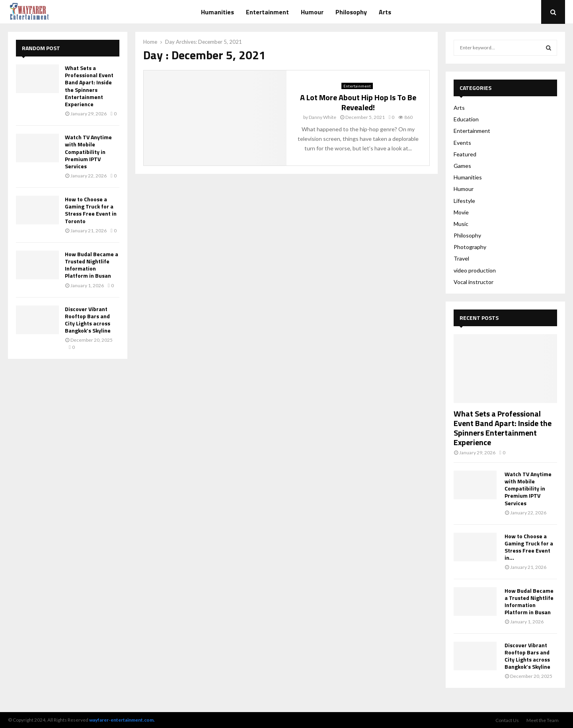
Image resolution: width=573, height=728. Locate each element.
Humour (312, 12)
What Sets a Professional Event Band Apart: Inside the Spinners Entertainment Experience (89, 86)
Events (462, 143)
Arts (385, 12)
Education (466, 119)
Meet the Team (543, 720)
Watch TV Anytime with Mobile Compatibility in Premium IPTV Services (88, 152)
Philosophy (351, 12)
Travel (461, 258)
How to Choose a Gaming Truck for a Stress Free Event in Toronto (91, 210)
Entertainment (267, 12)
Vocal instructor (474, 282)
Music (461, 224)
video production (475, 270)
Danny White (323, 117)
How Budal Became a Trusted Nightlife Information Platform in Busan (92, 265)
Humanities (217, 12)
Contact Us (507, 720)
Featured (465, 154)
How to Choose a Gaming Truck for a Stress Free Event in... (529, 547)
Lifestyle (464, 201)
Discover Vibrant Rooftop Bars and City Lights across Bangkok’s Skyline (88, 320)
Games (462, 166)
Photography (470, 247)
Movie (461, 212)
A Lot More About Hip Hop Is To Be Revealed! (358, 102)
